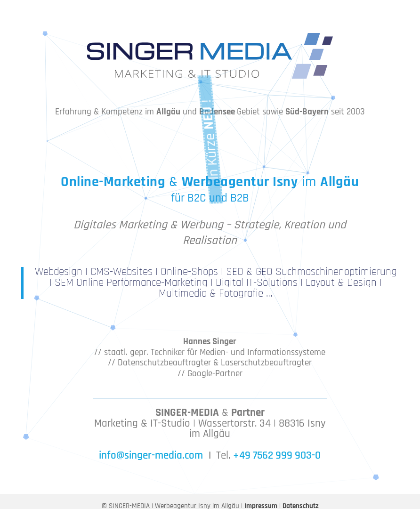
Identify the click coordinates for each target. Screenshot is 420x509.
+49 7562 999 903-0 (277, 456)
